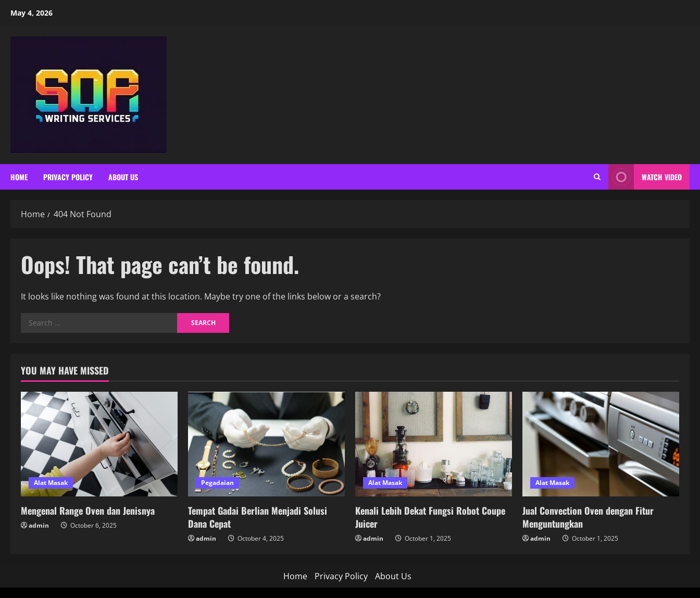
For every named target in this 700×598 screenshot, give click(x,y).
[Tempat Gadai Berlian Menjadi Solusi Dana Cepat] (266, 444)
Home (19, 177)
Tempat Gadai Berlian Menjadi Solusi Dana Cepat (258, 517)
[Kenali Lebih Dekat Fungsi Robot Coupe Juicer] (434, 444)
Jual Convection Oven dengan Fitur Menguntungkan (588, 517)
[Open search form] (597, 177)
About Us (123, 177)
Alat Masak (51, 483)
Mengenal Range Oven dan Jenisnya (88, 510)
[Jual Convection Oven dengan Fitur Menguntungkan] (601, 444)
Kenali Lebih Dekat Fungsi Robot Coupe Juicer (430, 517)
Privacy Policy (68, 177)
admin (39, 525)
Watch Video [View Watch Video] (645, 177)
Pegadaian (217, 483)
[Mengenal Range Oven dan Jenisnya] (99, 444)
